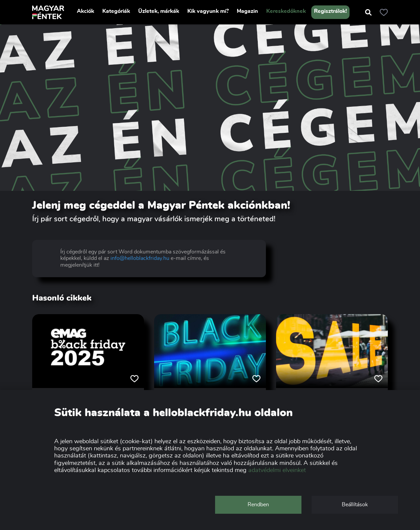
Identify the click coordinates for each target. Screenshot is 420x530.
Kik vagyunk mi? (208, 11)
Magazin (247, 11)
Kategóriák (116, 11)
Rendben (258, 505)
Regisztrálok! (330, 11)
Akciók (86, 11)
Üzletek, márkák (159, 11)
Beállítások (355, 505)
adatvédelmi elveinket (277, 470)
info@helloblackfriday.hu (140, 258)
